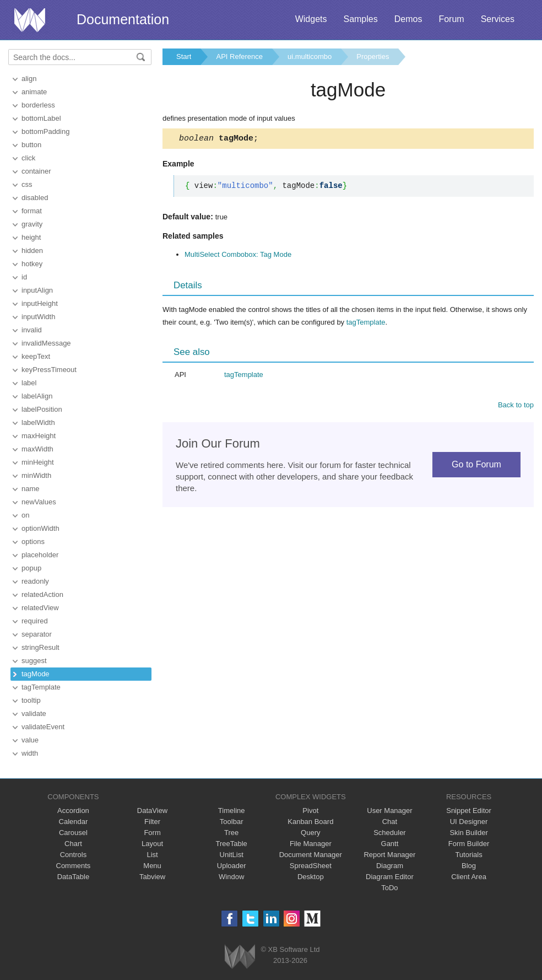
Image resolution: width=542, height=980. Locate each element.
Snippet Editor (469, 811)
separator (37, 634)
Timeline (232, 811)
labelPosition (42, 409)
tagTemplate (41, 687)
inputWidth (38, 317)
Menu (152, 866)
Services (498, 19)
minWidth (36, 475)
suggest (34, 661)
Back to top (516, 406)
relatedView (40, 608)
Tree (231, 833)
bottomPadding (45, 131)
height (31, 237)
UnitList (232, 855)
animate (34, 92)
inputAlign (37, 290)
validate (34, 714)
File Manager (311, 844)
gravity (32, 224)
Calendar (74, 822)
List (152, 855)
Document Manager (311, 855)
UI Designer (469, 822)
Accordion (73, 811)
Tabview (152, 877)
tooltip (31, 700)
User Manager (389, 811)
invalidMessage (46, 343)
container (36, 171)
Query (310, 833)
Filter (152, 822)
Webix (240, 957)
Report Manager (389, 855)
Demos (408, 19)
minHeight (38, 462)
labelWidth (38, 422)
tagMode (36, 674)
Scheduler (390, 833)
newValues (39, 502)
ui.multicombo (310, 56)
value (30, 740)
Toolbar (232, 822)
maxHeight (39, 436)
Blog (469, 866)
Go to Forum (476, 466)
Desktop (311, 877)
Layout (152, 844)
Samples (360, 19)
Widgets (311, 19)
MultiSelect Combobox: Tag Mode (238, 256)
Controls (73, 855)
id (24, 277)
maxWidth (37, 449)
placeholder (40, 555)
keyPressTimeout (49, 370)
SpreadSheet (311, 866)
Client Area (469, 877)
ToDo (389, 888)
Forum (451, 19)
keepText (36, 356)
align (29, 79)
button (31, 145)
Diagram (390, 866)
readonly (35, 581)
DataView (152, 811)
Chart (73, 844)
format (32, 211)
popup (31, 568)
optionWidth (40, 528)
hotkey (32, 264)
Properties (373, 56)
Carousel (73, 833)
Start (184, 56)
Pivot (310, 811)
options (33, 542)
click (28, 158)
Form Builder (469, 844)
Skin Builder (468, 833)
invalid (32, 330)
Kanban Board (310, 822)
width (30, 753)
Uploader (232, 866)
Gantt (390, 844)
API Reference (239, 56)
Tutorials (468, 855)
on (25, 515)
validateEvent (43, 727)
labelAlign (37, 396)
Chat (390, 822)
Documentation (123, 19)
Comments (74, 866)
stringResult (40, 647)
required (35, 621)
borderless (38, 105)
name (31, 489)
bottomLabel (41, 118)
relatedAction (42, 594)
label (29, 383)
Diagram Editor (390, 877)
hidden (32, 251)
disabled (35, 198)
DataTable (74, 877)
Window (231, 877)
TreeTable (232, 844)
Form (152, 833)
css (27, 184)
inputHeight (40, 303)
